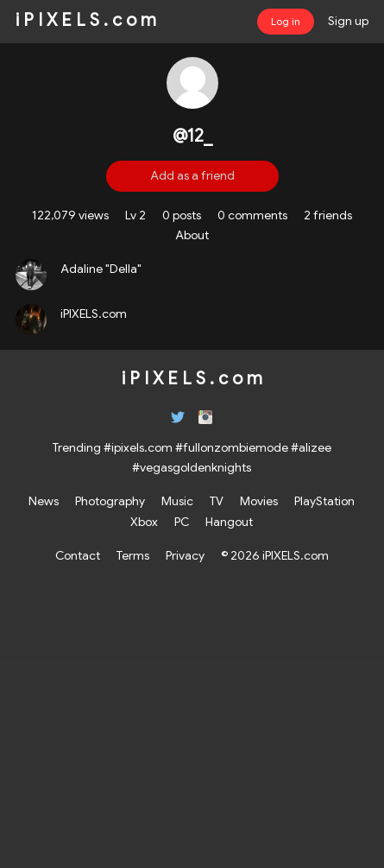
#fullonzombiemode (232, 447)
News (44, 501)
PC (182, 522)
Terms (133, 555)
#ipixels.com (138, 447)
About (192, 235)
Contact (78, 555)
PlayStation (324, 501)
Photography (110, 501)
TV (217, 501)
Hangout (229, 522)
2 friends (328, 215)
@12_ (192, 136)
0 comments (252, 215)
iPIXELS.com (94, 314)
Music (177, 501)
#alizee (311, 447)
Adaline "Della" (101, 269)
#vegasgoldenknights (192, 467)
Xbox (144, 522)
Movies (259, 501)
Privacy (185, 555)
